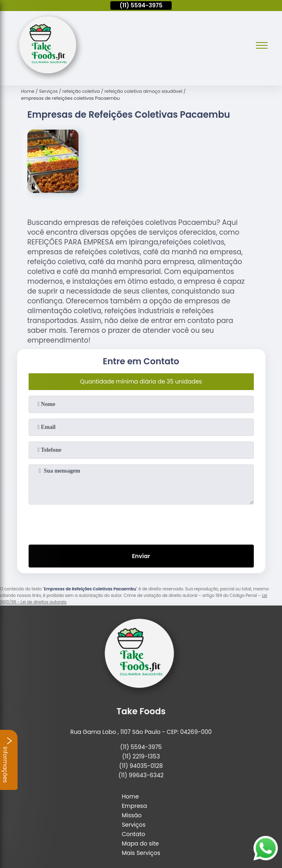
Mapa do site (140, 843)
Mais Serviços (141, 853)
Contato (133, 834)
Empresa (134, 806)
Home (130, 796)
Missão (132, 815)
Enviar (141, 556)
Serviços (134, 825)
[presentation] (141, 523)
